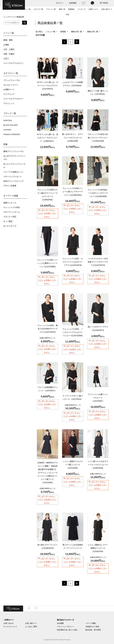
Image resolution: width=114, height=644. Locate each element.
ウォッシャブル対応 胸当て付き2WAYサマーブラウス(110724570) (47, 329)
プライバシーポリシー (65, 627)
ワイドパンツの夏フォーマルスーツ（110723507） (98, 398)
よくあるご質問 (31, 627)
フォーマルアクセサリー (14, 63)
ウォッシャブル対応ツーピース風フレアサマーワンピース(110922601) (73, 192)
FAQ (67, 14)
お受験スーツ (9, 90)
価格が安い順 (76, 32)
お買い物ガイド (107, 9)
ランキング (82, 9)
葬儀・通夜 (8, 40)
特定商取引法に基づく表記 (67, 630)
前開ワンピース (10, 203)
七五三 (6, 59)
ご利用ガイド (9, 620)
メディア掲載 (91, 623)
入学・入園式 (9, 49)
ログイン (60, 3)
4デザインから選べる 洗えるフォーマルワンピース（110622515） (47, 138)
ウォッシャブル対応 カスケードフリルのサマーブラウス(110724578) (73, 262)
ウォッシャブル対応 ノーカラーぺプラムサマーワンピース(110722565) (73, 332)
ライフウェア (9, 94)
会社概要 (60, 623)
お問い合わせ (9, 623)
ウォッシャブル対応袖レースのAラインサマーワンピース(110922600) (98, 193)
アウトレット (9, 103)
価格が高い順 (93, 32)
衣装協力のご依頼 (92, 627)
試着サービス (93, 9)
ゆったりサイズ (10, 226)
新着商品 (71, 9)
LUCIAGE (7, 130)
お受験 (6, 45)
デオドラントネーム (12, 212)
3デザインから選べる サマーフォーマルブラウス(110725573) (47, 86)
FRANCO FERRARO (12, 134)
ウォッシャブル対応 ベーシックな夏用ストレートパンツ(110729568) (47, 263)
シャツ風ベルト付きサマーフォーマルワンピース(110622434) (98, 465)
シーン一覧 (27, 9)
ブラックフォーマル (12, 80)
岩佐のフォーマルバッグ (14, 181)
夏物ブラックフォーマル (14, 151)
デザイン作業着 (10, 186)
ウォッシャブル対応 (12, 207)
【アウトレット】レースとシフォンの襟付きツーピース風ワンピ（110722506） (47, 473)
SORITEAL (8, 120)
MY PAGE (104, 3)
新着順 (63, 32)
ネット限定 (8, 221)
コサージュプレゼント (13, 177)
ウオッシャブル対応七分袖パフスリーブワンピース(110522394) (98, 138)
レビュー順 (51, 32)
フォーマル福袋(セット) (13, 172)
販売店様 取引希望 (93, 630)
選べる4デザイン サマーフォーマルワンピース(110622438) (73, 138)
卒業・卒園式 (9, 54)
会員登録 (73, 3)
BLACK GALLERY (11, 125)
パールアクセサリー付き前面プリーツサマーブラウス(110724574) (98, 262)
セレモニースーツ (11, 85)
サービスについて (10, 627)
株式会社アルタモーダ (65, 620)
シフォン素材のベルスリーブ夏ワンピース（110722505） (73, 465)
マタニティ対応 (10, 217)
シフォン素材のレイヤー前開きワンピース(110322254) (98, 548)
